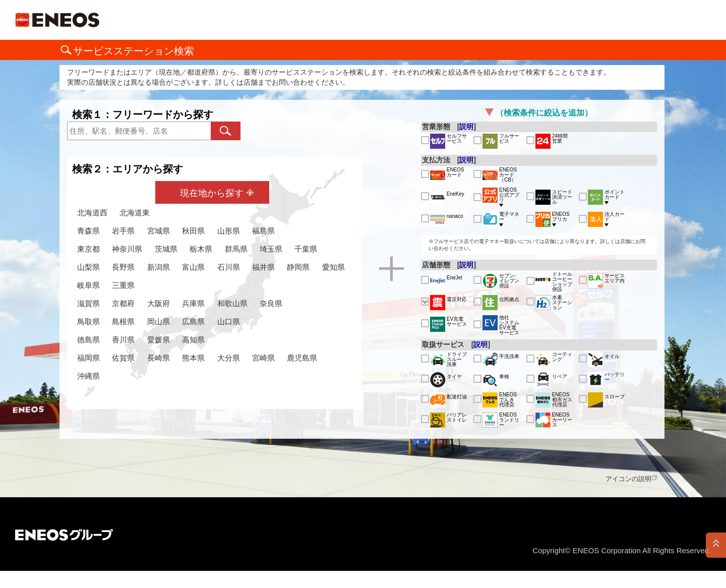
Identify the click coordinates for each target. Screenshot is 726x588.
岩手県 (123, 231)
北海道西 (92, 213)
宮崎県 (263, 358)
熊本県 (193, 358)
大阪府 (159, 303)
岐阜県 (88, 285)
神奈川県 (127, 249)
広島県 (193, 321)
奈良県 (271, 303)
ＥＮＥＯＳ (57, 20)
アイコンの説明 (628, 479)
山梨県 (88, 267)
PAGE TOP (716, 545)
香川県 (123, 340)
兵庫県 (193, 303)
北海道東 (135, 213)
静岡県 (298, 267)
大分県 (229, 358)
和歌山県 (232, 303)
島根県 (123, 321)
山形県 (229, 231)
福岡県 (88, 358)
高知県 (193, 340)
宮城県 (159, 231)
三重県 (123, 285)
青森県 (88, 231)
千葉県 (306, 249)
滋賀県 (88, 303)
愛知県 (334, 267)
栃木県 (201, 249)
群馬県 (236, 249)
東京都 (88, 249)
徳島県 (88, 340)
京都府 (123, 303)
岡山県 (159, 321)
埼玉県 (271, 249)
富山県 (193, 267)
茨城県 (166, 249)
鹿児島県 (302, 358)
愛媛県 (159, 340)
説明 (466, 127)
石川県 (229, 267)
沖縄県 (88, 376)
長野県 (123, 267)
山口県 (229, 321)
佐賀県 (123, 358)
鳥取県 (88, 321)
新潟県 (159, 267)
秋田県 (193, 231)
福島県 (263, 231)
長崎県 (159, 358)
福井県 (263, 267)
